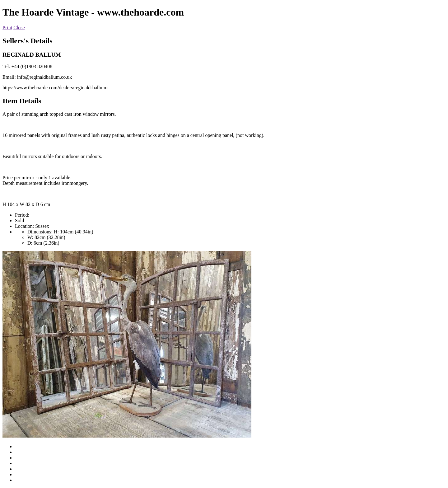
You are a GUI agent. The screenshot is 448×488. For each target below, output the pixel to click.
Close (19, 28)
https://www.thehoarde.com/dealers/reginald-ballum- (55, 88)
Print (7, 28)
